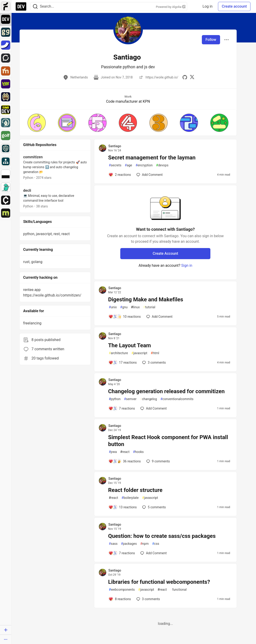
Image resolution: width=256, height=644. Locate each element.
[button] (37, 123)
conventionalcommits (177, 399)
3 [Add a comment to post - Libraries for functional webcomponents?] (148, 599)
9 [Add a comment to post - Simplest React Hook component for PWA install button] (158, 461)
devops (162, 165)
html (155, 353)
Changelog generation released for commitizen (166, 391)
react (125, 452)
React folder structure (135, 490)
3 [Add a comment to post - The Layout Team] (153, 362)
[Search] (35, 7)
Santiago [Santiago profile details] (115, 146)
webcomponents (122, 590)
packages (129, 544)
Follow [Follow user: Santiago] (211, 40)
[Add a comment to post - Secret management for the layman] (120, 175)
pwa (113, 452)
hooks (138, 452)
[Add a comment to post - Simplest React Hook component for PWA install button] (125, 461)
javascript (139, 353)
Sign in (187, 265)
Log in (207, 6)
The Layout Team (129, 345)
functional (178, 590)
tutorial (149, 307)
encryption (144, 165)
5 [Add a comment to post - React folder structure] (153, 507)
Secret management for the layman (152, 158)
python (115, 399)
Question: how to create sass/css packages (162, 536)
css (156, 544)
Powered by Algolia (171, 7)
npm (145, 544)
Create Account (166, 253)
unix (113, 307)
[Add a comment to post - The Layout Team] (123, 362)
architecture (118, 353)
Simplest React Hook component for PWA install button (168, 441)
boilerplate (130, 498)
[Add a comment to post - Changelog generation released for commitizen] (122, 408)
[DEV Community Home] (21, 6)
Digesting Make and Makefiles (146, 300)
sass (113, 544)
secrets (115, 165)
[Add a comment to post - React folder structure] (123, 507)
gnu (124, 307)
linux (135, 307)
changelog (149, 399)
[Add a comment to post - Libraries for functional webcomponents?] (120, 599)
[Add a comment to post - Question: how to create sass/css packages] (122, 553)
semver (130, 399)
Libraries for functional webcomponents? (159, 582)
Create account (234, 6)
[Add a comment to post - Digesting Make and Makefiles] (125, 317)
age (129, 165)
